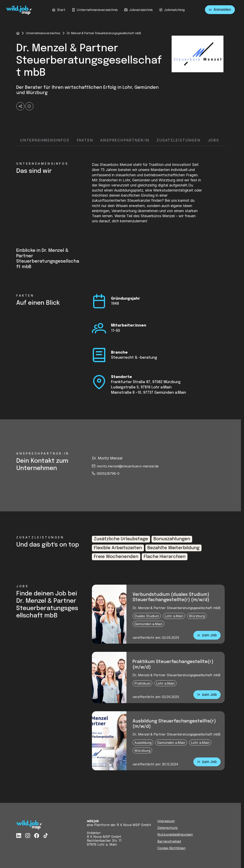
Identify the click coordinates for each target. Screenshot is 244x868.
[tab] (45, 140)
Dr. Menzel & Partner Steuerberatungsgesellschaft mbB (176, 608)
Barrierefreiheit (169, 841)
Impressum (166, 821)
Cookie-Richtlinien (171, 848)
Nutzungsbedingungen (175, 835)
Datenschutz (168, 828)
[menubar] (118, 10)
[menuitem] (59, 10)
